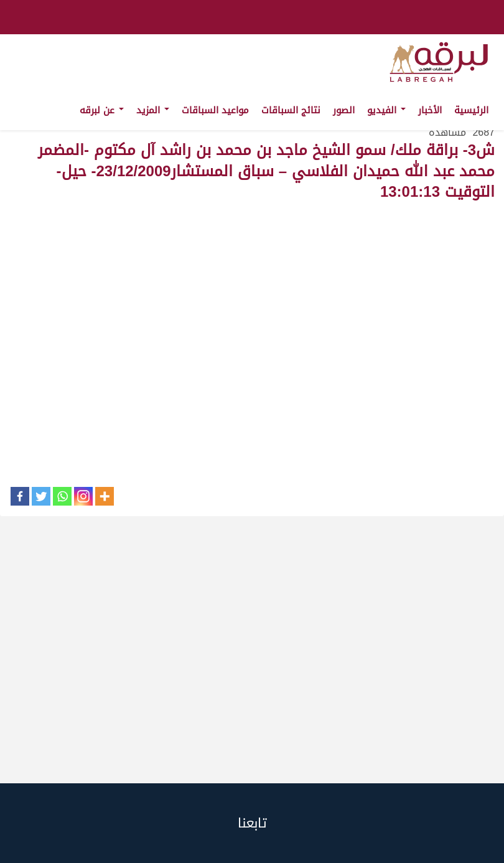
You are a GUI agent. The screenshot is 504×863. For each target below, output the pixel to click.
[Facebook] (20, 496)
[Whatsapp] (62, 496)
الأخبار (430, 110)
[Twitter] (41, 496)
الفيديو (386, 110)
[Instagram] (83, 496)
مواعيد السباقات (215, 110)
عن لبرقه (102, 110)
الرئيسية (471, 110)
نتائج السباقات (291, 110)
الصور (344, 110)
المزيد (153, 110)
